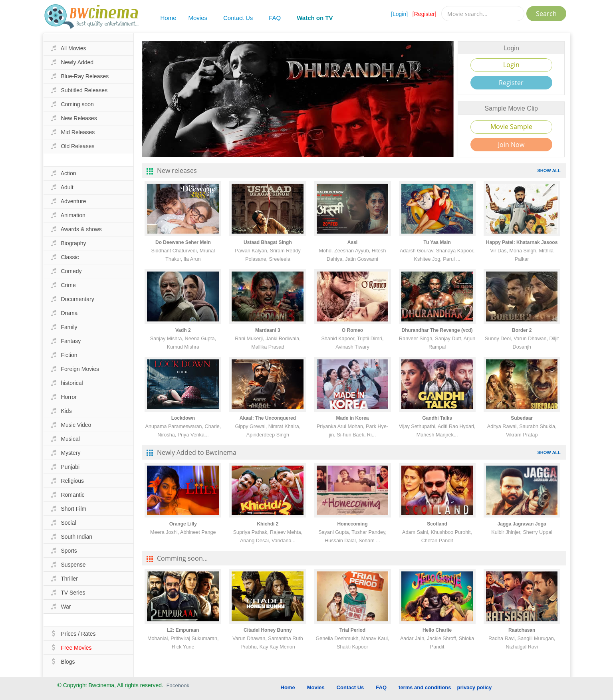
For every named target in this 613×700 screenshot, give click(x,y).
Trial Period (352, 630)
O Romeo (352, 330)
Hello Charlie (437, 630)
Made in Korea (353, 418)
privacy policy (475, 687)
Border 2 (522, 330)
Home (169, 18)
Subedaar (522, 418)
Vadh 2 (183, 330)
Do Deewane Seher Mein (183, 242)
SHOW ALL (549, 171)
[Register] (425, 14)
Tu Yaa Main (437, 242)
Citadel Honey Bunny (268, 630)
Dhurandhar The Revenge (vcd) (437, 330)
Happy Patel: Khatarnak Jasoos (522, 242)
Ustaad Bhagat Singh (268, 242)
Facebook (178, 685)
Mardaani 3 (268, 330)
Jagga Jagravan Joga (522, 524)
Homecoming (353, 524)
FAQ (275, 18)
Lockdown (183, 418)
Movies (198, 18)
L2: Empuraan (183, 630)
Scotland (437, 524)
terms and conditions (425, 687)
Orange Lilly (183, 524)
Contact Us (238, 18)
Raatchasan (522, 630)
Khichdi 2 (268, 524)
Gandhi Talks (437, 418)
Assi (352, 242)
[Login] (399, 14)
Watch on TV (315, 18)
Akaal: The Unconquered (268, 418)
